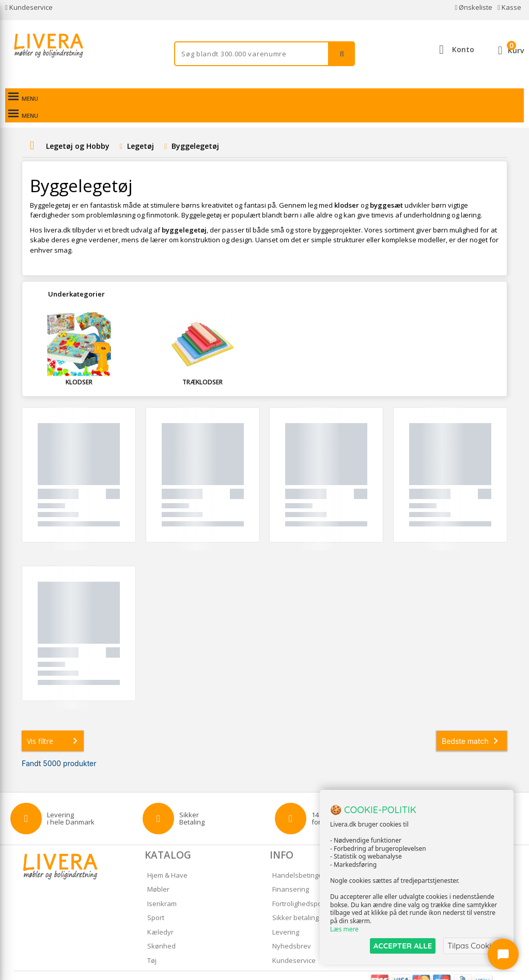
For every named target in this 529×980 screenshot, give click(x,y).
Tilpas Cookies (473, 946)
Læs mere (344, 929)
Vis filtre (54, 724)
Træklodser (203, 365)
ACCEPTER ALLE (403, 946)
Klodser (79, 365)
